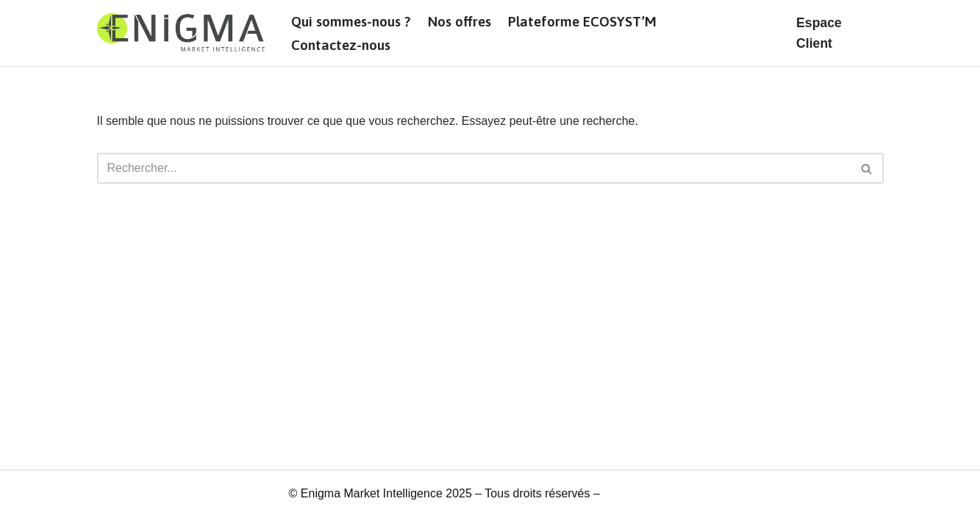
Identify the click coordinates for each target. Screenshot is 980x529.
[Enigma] (182, 33)
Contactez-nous (341, 45)
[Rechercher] (474, 168)
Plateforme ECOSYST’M (582, 21)
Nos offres (459, 21)
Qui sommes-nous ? (351, 21)
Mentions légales (647, 493)
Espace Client (819, 33)
